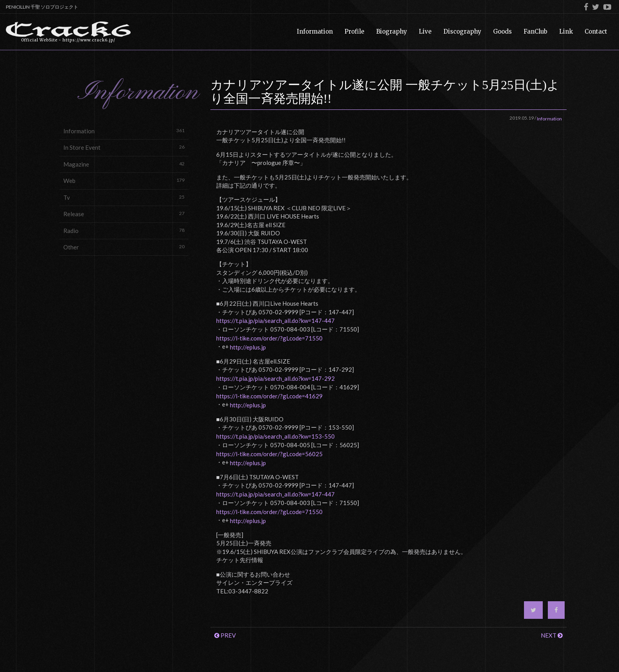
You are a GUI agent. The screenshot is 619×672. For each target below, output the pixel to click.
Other (124, 247)
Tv (124, 197)
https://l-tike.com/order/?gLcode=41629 (269, 396)
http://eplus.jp (248, 347)
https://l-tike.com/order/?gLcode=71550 (269, 338)
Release (124, 214)
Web (124, 180)
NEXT (552, 635)
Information (124, 131)
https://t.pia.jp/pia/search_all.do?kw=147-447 (275, 321)
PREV (225, 635)
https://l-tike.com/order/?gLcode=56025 (269, 454)
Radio (124, 230)
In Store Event (124, 147)
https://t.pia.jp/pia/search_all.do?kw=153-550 (275, 436)
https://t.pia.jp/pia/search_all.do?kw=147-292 (275, 378)
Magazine (124, 164)
